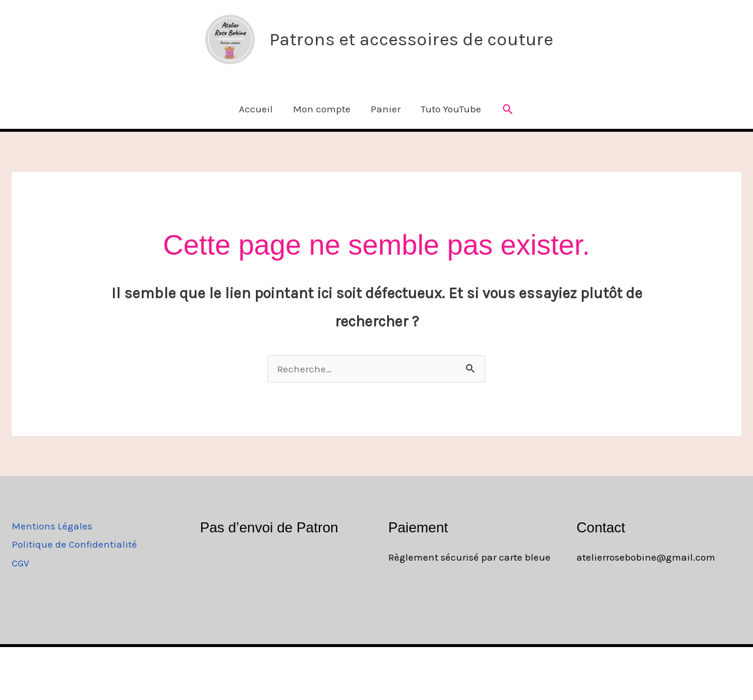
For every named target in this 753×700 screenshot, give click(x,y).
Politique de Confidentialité (74, 544)
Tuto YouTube (451, 109)
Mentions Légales (52, 526)
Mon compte (322, 109)
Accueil (256, 109)
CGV (21, 563)
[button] (508, 109)
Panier (386, 109)
